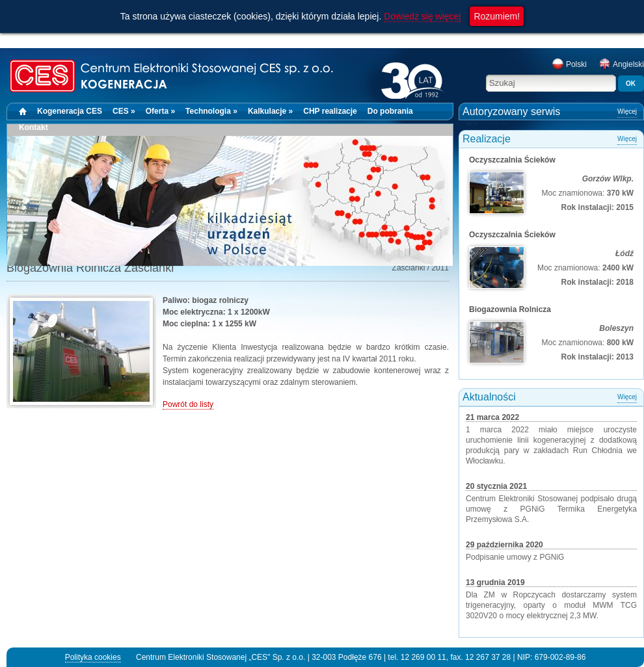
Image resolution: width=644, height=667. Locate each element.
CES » (124, 111)
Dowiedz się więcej (422, 16)
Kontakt (34, 127)
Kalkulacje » (270, 111)
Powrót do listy (188, 404)
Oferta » (160, 111)
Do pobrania (390, 111)
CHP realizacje (330, 111)
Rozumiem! (497, 16)
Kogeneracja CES (70, 111)
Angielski (621, 64)
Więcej (627, 111)
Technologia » (211, 111)
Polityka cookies (93, 657)
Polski (569, 64)
